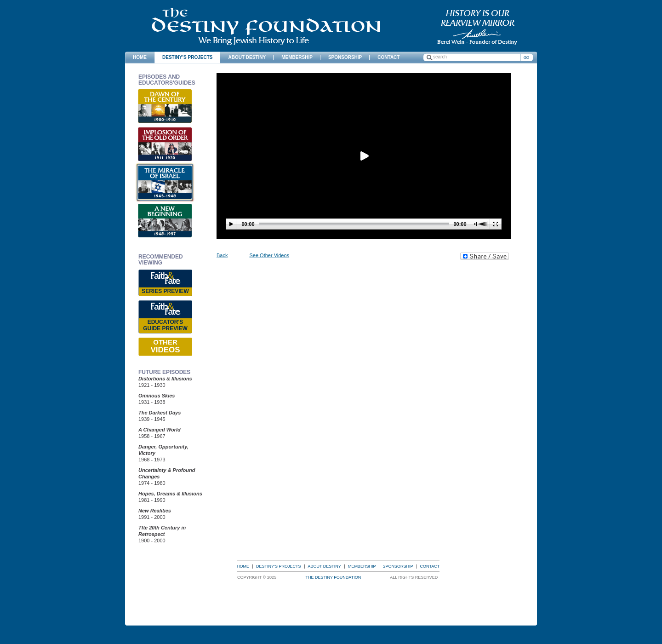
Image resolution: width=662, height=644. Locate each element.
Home (243, 566)
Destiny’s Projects (279, 566)
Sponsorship (398, 566)
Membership (362, 566)
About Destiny (325, 566)
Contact (430, 566)
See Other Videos (269, 255)
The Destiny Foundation (266, 26)
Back (222, 255)
